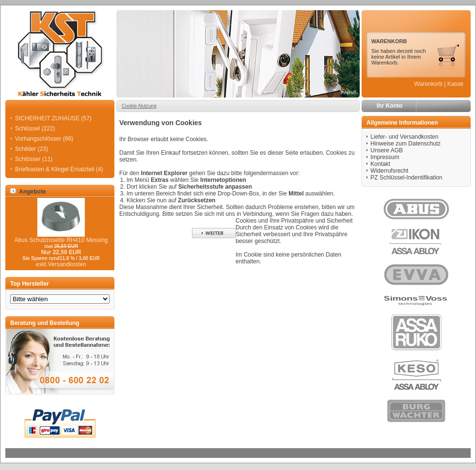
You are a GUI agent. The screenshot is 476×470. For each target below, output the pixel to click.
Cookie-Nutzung (139, 106)
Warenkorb (428, 84)
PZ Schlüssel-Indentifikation (406, 178)
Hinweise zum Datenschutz (405, 144)
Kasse (455, 84)
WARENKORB (389, 41)
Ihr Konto (389, 106)
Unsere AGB (387, 150)
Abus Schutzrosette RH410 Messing (61, 240)
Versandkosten (67, 264)
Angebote (28, 192)
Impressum (385, 157)
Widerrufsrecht (389, 171)
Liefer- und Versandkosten (404, 137)
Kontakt (380, 164)
